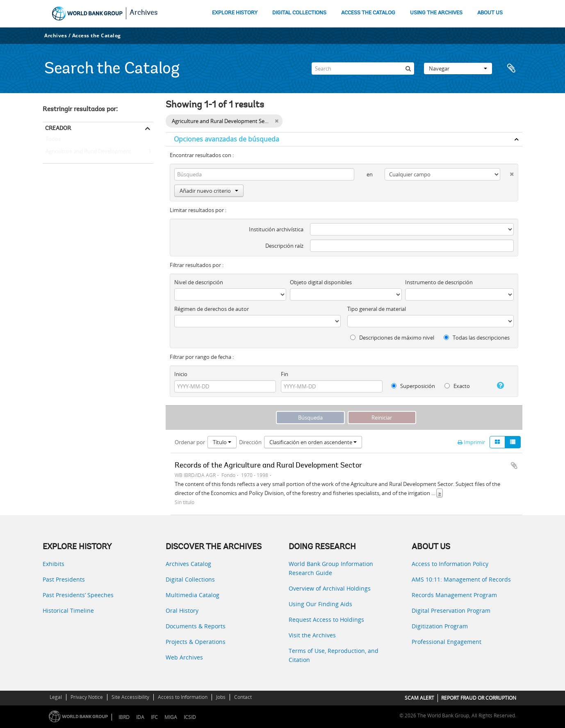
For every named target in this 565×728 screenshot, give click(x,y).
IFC (154, 717)
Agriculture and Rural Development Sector (95, 152)
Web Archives (184, 657)
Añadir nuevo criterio (209, 191)
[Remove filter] (277, 121)
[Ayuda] (497, 386)
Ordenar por (190, 442)
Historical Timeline (68, 610)
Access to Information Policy (450, 564)
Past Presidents (64, 579)
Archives (144, 13)
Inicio (181, 374)
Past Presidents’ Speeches (78, 595)
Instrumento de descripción (439, 282)
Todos (53, 141)
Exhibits (54, 564)
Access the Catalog (97, 35)
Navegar (458, 68)
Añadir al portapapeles (514, 466)
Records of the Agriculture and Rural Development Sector (268, 466)
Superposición (413, 386)
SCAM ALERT (419, 698)
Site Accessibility (130, 697)
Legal (56, 697)
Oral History (182, 610)
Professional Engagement (447, 642)
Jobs (221, 697)
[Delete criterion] (507, 172)
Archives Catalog (188, 564)
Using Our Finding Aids (320, 604)
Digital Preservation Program (451, 610)
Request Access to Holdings (326, 620)
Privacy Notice (87, 697)
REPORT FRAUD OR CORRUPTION (479, 698)
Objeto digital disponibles (321, 282)
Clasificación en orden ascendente (313, 442)
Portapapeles (512, 68)
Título (222, 442)
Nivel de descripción (199, 282)
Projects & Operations (196, 642)
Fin (285, 374)
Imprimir (471, 442)
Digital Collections (190, 579)
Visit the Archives (312, 635)
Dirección (250, 442)
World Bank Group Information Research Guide (331, 568)
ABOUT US (490, 13)
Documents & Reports (196, 626)
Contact (243, 697)
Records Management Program (454, 595)
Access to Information (183, 697)
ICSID (190, 717)
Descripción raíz (284, 246)
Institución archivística (276, 229)
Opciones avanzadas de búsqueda (227, 139)
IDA (140, 717)
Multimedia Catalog (193, 595)
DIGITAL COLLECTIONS (299, 13)
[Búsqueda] (408, 68)
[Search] (363, 68)
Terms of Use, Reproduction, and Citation (334, 655)
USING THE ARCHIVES (436, 13)
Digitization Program (440, 626)
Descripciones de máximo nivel (392, 338)
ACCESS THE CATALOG (368, 13)
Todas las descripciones (477, 338)
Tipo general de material (377, 309)
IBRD (124, 717)
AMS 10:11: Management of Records (461, 579)
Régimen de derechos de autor (212, 309)
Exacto (457, 386)
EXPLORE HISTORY (235, 13)
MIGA (171, 717)
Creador (58, 128)
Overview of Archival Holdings (330, 588)
